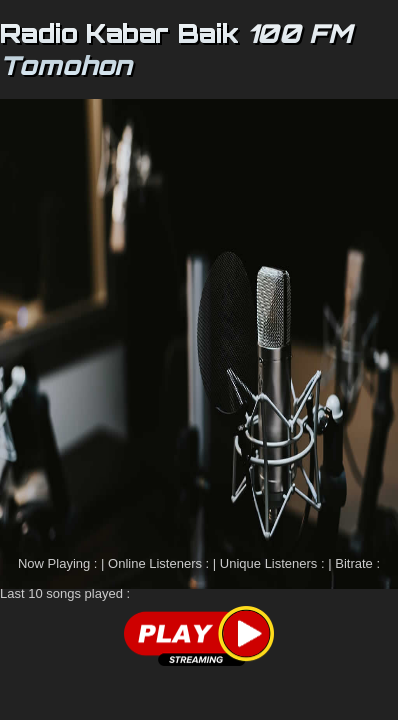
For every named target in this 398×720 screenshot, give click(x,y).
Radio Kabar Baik (119, 33)
